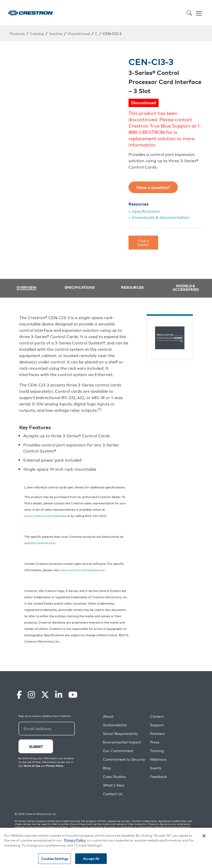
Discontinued (79, 33)
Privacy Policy (75, 840)
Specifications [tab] (80, 287)
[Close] (204, 836)
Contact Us (113, 794)
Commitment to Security (124, 759)
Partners (157, 733)
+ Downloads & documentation (159, 217)
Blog (107, 768)
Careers (157, 716)
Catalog (37, 33)
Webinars (158, 759)
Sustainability (115, 725)
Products (17, 33)
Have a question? (153, 187)
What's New (114, 785)
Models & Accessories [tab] (186, 287)
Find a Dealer (143, 242)
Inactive (56, 33)
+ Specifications (144, 211)
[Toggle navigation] (199, 13)
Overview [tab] (26, 288)
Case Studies (114, 777)
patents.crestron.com (40, 543)
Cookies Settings (55, 859)
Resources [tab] (132, 287)
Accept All (91, 859)
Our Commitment (118, 751)
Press (155, 742)
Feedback (158, 777)
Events (156, 768)
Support (157, 725)
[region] (106, 848)
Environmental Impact (122, 742)
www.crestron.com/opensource (82, 570)
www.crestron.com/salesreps (45, 516)
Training (157, 751)
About (108, 716)
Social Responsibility (121, 733)
